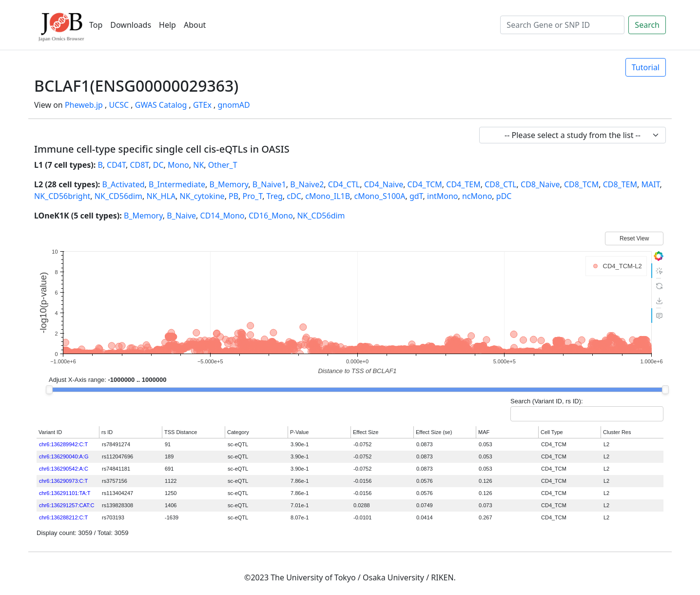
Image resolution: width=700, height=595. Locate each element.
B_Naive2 (307, 184)
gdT (416, 196)
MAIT (650, 184)
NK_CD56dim (118, 196)
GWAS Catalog (161, 105)
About (195, 25)
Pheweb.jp (84, 105)
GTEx (202, 105)
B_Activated (124, 184)
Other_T (223, 165)
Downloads (131, 25)
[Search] (562, 25)
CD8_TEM (620, 184)
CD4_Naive (384, 184)
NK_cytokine (202, 196)
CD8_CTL (500, 184)
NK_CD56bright (62, 196)
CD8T (139, 165)
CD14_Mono (223, 216)
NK (198, 165)
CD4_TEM (463, 184)
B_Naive (181, 216)
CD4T (116, 165)
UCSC (119, 105)
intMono (443, 196)
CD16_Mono (271, 216)
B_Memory (229, 184)
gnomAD (233, 105)
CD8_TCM (581, 184)
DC (158, 165)
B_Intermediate (177, 184)
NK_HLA (161, 196)
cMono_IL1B (328, 196)
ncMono (477, 196)
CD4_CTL (344, 184)
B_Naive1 (269, 184)
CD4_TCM (425, 184)
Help (167, 25)
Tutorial (646, 67)
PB (233, 196)
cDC (294, 196)
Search (647, 25)
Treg (275, 196)
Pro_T (252, 196)
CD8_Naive (540, 184)
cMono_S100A (379, 196)
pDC (504, 196)
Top (96, 25)
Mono (178, 165)
